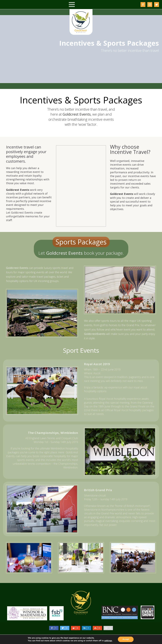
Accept (126, 639)
